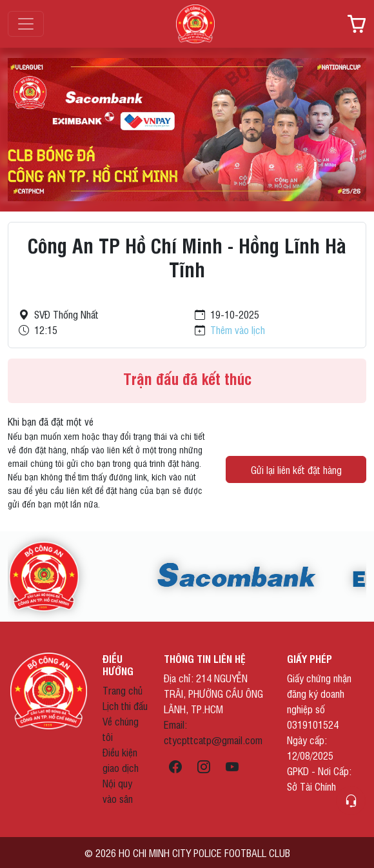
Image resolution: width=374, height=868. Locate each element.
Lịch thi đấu (125, 705)
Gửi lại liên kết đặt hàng (296, 469)
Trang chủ (123, 690)
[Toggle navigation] (26, 24)
